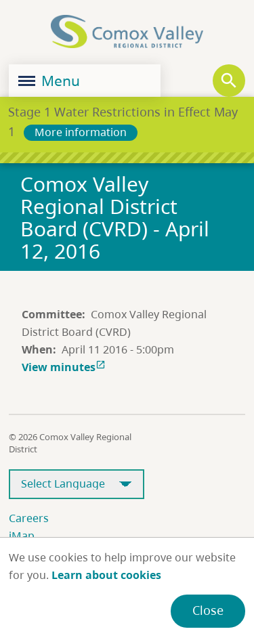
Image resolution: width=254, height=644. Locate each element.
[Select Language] (77, 485)
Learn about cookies (106, 575)
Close (208, 610)
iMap (22, 536)
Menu (49, 81)
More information (81, 132)
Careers (29, 518)
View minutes (65, 367)
